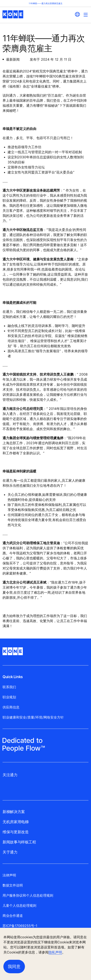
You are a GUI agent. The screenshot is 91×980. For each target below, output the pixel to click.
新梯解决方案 (14, 812)
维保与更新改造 (16, 832)
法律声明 (9, 875)
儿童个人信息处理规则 (19, 905)
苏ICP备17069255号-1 (20, 926)
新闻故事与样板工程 (19, 842)
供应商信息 (11, 707)
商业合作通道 (13, 916)
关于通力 (10, 852)
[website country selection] (77, 14)
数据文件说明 (13, 885)
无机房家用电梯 (16, 822)
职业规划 (9, 697)
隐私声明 (55, 952)
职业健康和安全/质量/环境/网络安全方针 (33, 717)
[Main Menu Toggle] (86, 15)
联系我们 (9, 687)
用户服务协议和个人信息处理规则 (28, 895)
